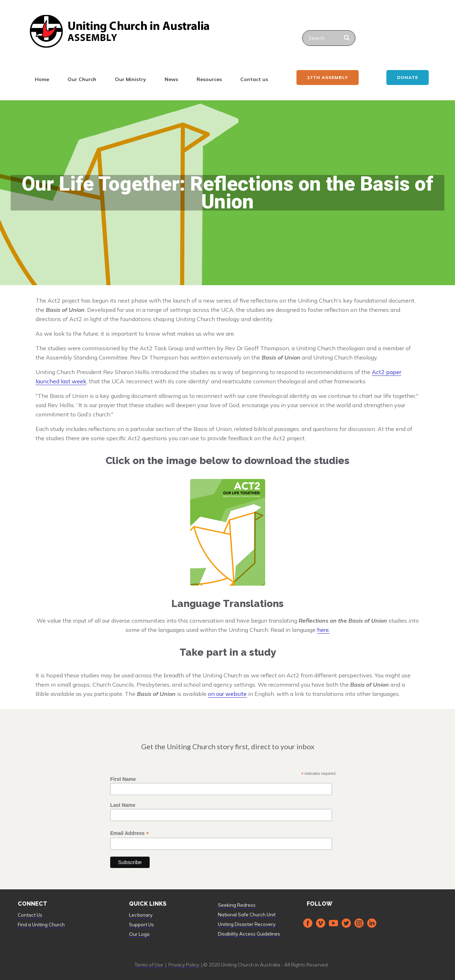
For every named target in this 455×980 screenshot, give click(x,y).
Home (42, 79)
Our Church (82, 79)
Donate (408, 77)
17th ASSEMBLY (328, 77)
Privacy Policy (184, 965)
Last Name (123, 805)
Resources (209, 79)
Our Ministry (130, 79)
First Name (123, 779)
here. (323, 630)
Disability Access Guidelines (249, 934)
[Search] (347, 38)
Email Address (130, 833)
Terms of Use (149, 965)
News (171, 79)
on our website (227, 694)
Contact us (254, 79)
